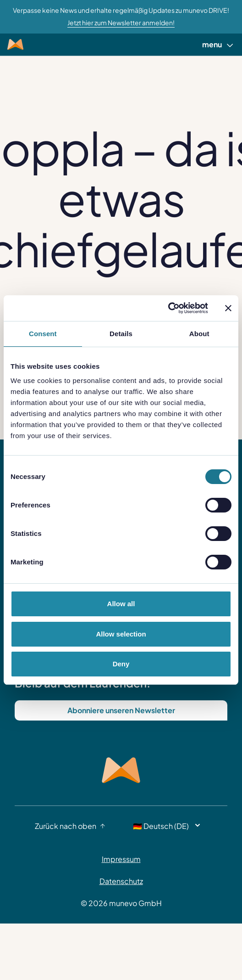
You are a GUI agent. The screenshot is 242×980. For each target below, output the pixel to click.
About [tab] (199, 334)
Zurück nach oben (70, 826)
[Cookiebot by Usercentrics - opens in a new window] (168, 308)
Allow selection (121, 634)
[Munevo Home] (15, 45)
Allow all (121, 604)
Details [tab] (121, 334)
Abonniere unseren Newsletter (121, 710)
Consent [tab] (43, 334)
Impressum (121, 859)
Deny (121, 664)
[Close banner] (228, 308)
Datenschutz (121, 881)
